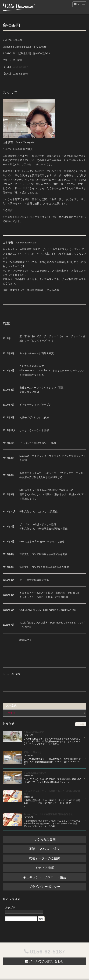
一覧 (81, 724)
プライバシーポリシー (45, 887)
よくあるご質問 (45, 840)
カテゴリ (10, 908)
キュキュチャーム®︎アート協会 (44, 877)
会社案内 (10, 713)
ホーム (6, 674)
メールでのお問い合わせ (44, 961)
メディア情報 (45, 868)
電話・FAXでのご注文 (44, 849)
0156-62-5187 (20, 67)
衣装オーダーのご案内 (45, 858)
